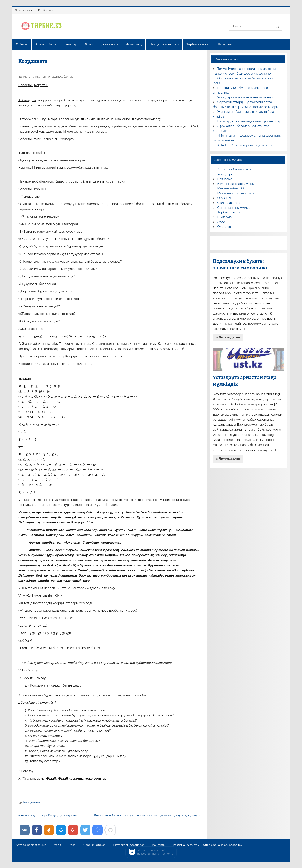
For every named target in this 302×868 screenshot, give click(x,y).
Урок (57, 845)
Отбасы (22, 44)
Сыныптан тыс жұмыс (234, 208)
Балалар (71, 44)
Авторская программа (31, 845)
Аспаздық (134, 44)
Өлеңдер (224, 227)
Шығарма (224, 44)
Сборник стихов (94, 845)
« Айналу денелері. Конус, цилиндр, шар (49, 815)
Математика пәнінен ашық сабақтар (48, 76)
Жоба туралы (24, 10)
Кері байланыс (48, 10)
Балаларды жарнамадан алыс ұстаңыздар (249, 121)
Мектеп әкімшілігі (231, 188)
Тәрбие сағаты (198, 44)
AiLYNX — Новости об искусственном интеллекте (155, 852)
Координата (31, 802)
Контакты (159, 845)
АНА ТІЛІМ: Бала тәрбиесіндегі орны (245, 145)
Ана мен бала (46, 44)
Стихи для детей (230, 203)
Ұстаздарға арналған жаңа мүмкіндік (245, 97)
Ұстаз (89, 44)
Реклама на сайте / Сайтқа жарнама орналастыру (208, 845)
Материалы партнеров (129, 845)
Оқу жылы (225, 198)
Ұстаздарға (226, 174)
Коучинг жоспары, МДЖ (236, 184)
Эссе (221, 222)
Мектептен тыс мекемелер (238, 193)
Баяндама (225, 179)
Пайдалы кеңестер (164, 44)
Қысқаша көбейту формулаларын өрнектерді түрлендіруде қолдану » (147, 815)
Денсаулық (110, 44)
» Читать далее (228, 337)
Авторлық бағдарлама (234, 169)
